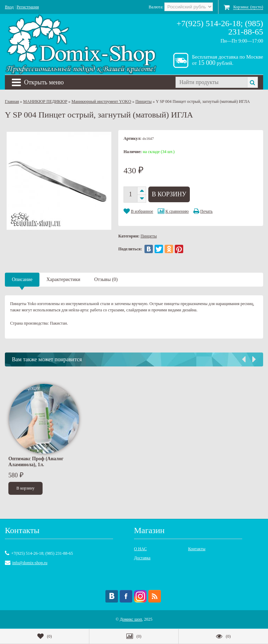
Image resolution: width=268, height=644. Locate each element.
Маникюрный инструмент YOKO (101, 101)
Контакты (197, 549)
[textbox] (211, 82)
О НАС (140, 549)
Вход (9, 7)
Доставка (142, 558)
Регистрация (28, 7)
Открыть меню (38, 82)
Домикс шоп (131, 619)
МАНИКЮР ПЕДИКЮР (45, 101)
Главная (12, 101)
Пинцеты (144, 101)
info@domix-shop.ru (30, 563)
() (45, 636)
